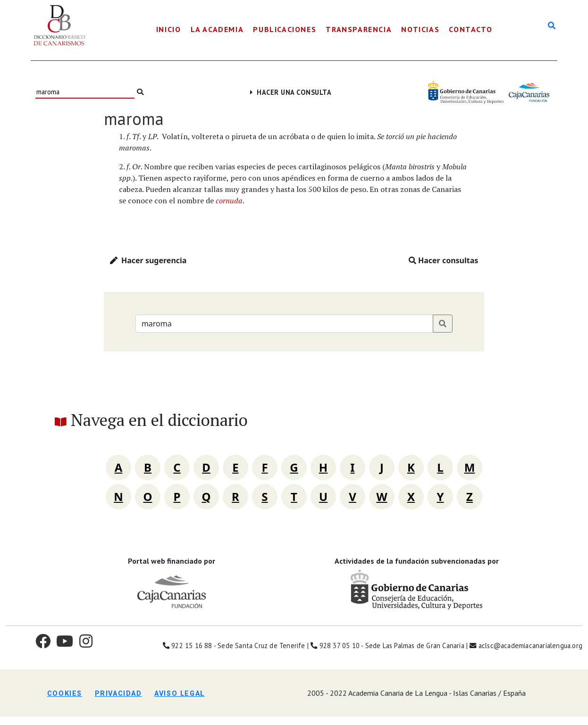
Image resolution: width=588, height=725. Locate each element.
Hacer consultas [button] (444, 260)
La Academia (217, 29)
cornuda (229, 200)
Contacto (470, 29)
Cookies (65, 694)
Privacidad (118, 694)
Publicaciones (285, 29)
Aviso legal (180, 694)
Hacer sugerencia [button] (148, 260)
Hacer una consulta (291, 92)
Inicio (169, 29)
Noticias (420, 29)
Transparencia (359, 29)
